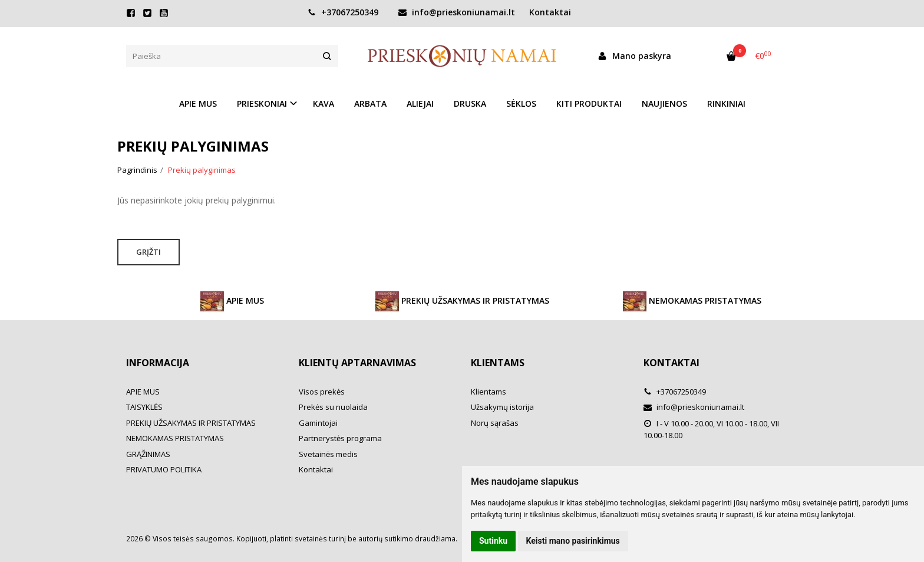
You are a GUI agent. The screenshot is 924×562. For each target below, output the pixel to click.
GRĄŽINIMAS (148, 454)
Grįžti (148, 252)
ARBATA (370, 103)
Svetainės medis (328, 454)
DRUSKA (470, 103)
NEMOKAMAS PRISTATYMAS (692, 301)
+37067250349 (343, 12)
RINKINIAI (726, 103)
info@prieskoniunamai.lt (457, 12)
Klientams (498, 363)
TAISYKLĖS (144, 407)
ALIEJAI (420, 103)
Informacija (158, 363)
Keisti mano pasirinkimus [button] (573, 541)
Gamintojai (318, 423)
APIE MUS (198, 103)
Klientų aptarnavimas (357, 363)
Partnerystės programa (340, 438)
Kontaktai (550, 12)
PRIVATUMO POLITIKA (164, 469)
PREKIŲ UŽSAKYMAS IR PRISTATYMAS (462, 301)
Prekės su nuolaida (333, 407)
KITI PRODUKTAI (589, 103)
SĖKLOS (521, 103)
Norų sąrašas (495, 423)
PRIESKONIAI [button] (262, 103)
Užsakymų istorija (502, 407)
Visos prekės (322, 392)
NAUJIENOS (664, 103)
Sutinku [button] (493, 541)
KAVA (324, 103)
